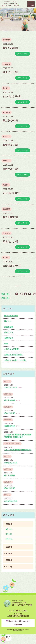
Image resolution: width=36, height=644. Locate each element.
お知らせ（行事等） (12, 349)
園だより (6, 88)
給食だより (6, 64)
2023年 (9, 560)
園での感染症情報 (11, 316)
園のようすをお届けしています (19, 621)
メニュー (31, 6)
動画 (6, 344)
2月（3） (9, 534)
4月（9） (9, 529)
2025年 (9, 547)
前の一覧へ (6, 294)
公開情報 (17, 625)
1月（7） (9, 539)
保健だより (6, 161)
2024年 (9, 553)
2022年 (9, 567)
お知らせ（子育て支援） (14, 355)
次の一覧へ (6, 298)
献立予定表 (6, 40)
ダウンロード (22, 54)
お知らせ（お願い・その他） (16, 360)
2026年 (9, 524)
